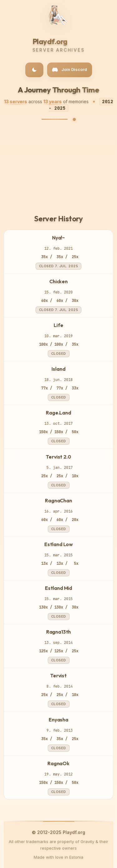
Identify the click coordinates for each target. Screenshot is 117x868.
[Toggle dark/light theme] (34, 70)
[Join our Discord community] (70, 70)
